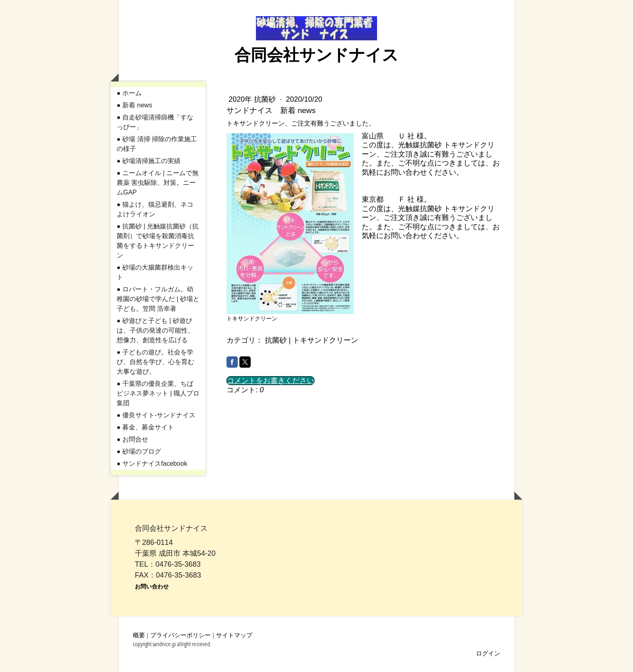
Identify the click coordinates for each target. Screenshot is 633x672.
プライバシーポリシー (180, 635)
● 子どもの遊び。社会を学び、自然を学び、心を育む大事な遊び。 (155, 362)
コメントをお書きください (270, 381)
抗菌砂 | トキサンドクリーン (311, 340)
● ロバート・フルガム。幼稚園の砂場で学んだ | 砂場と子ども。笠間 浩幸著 (158, 299)
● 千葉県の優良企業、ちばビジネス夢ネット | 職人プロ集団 (158, 393)
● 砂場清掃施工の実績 (149, 161)
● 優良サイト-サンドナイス (156, 415)
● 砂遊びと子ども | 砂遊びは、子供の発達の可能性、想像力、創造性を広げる (155, 330)
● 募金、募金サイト (145, 427)
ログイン (488, 653)
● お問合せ (132, 439)
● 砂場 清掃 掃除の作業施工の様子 (157, 144)
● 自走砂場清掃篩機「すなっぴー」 (155, 122)
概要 (139, 635)
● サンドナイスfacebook (152, 464)
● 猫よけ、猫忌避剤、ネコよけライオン (155, 209)
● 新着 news (134, 105)
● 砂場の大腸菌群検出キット (155, 272)
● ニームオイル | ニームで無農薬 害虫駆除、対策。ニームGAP (158, 183)
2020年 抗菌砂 (253, 99)
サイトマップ (234, 635)
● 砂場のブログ (139, 451)
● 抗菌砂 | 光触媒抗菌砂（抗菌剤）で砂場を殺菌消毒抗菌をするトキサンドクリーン (158, 241)
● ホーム (129, 93)
